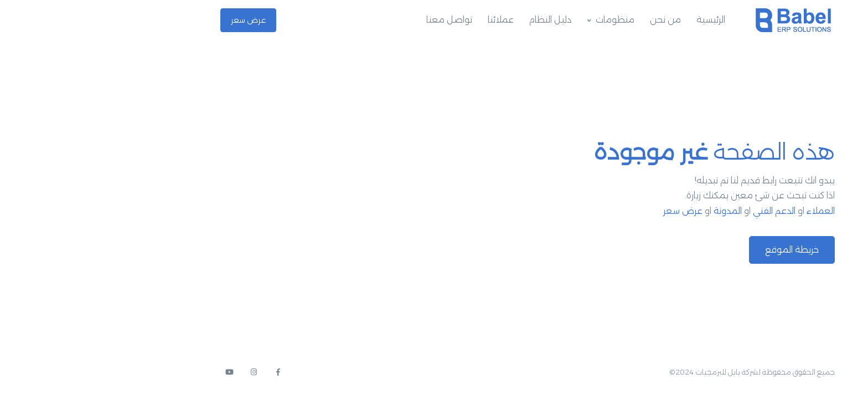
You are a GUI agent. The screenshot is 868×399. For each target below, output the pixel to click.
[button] (840, 369)
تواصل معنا (356, 20)
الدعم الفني (681, 211)
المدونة (634, 211)
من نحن (572, 20)
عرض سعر (155, 20)
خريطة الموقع (698, 250)
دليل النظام (457, 20)
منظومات (521, 20)
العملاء (727, 211)
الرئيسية (617, 20)
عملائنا (407, 20)
